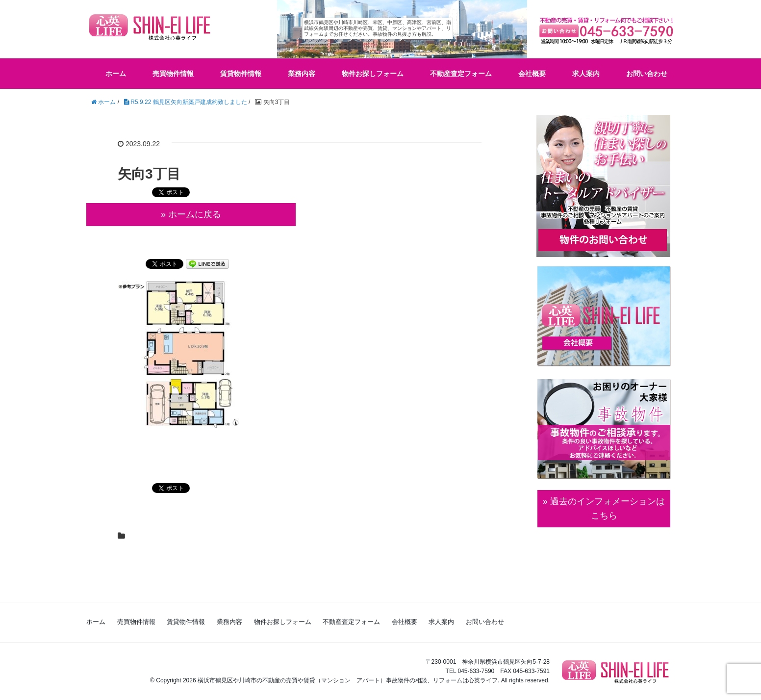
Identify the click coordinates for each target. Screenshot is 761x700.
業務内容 (302, 74)
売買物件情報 (173, 74)
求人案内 (586, 74)
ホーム (116, 74)
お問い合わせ (647, 74)
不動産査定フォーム (461, 74)
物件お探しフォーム (373, 74)
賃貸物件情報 (241, 74)
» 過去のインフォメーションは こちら (604, 508)
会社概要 (532, 74)
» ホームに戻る (191, 214)
